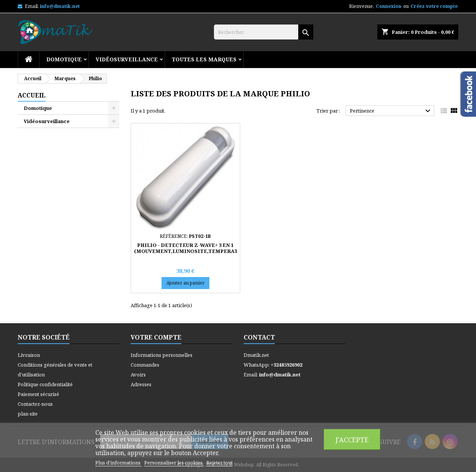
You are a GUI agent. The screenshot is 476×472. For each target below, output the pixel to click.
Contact (259, 337)
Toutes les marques (204, 59)
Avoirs (138, 375)
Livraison (29, 355)
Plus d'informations (118, 463)
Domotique (64, 59)
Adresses (141, 384)
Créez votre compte (434, 6)
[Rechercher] (264, 32)
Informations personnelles (162, 355)
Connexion (389, 6)
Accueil (32, 95)
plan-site (28, 414)
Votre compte (156, 337)
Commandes (145, 365)
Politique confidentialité (45, 384)
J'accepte (352, 439)
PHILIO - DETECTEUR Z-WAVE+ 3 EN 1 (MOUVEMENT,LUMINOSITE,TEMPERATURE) (192, 248)
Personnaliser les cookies (174, 463)
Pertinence (391, 111)
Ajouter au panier (185, 283)
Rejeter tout (220, 463)
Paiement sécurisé (38, 394)
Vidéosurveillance (127, 59)
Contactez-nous (35, 404)
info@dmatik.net (60, 6)
